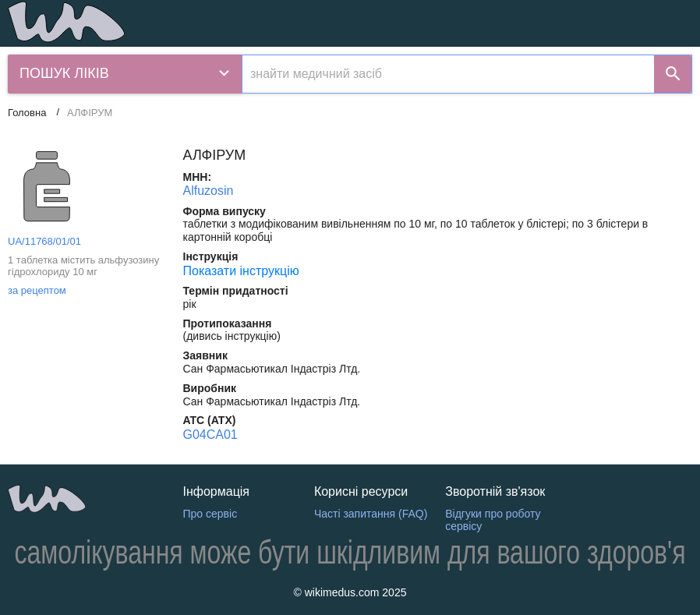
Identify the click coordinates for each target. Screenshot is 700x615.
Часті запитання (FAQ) (371, 514)
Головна (27, 113)
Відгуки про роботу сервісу (493, 520)
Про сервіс (210, 514)
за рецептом (37, 290)
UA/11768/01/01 (44, 241)
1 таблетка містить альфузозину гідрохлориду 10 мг (83, 266)
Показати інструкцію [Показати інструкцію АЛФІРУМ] (241, 271)
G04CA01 (210, 435)
